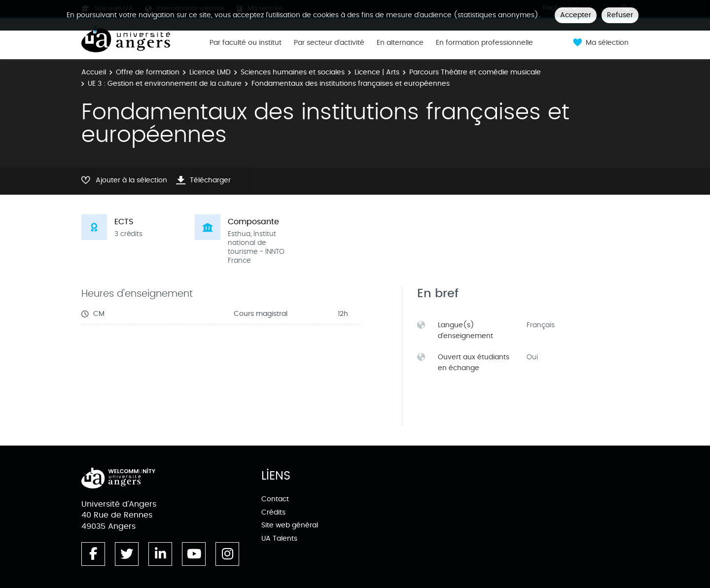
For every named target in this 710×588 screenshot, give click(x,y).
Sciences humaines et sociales (293, 72)
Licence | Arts (377, 72)
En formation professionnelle (484, 43)
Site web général (290, 525)
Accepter (576, 15)
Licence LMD (210, 72)
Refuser (620, 15)
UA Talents (279, 538)
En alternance (400, 43)
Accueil (94, 72)
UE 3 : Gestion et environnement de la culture (165, 84)
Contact (275, 499)
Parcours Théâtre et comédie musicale (475, 72)
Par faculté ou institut (246, 43)
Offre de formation (148, 72)
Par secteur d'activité (329, 43)
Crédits (273, 512)
